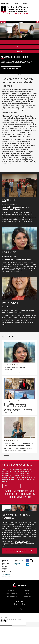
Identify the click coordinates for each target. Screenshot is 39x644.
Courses (19, 52)
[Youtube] (22, 604)
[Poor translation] (5, 621)
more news (7, 455)
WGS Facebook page (28, 561)
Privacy (27, 593)
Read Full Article (27, 221)
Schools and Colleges (12, 590)
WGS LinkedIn (28, 564)
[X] (17, 604)
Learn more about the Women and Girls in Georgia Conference (19, 551)
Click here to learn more (12, 486)
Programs (20, 47)
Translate (23, 3)
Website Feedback (12, 595)
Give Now (21, 22)
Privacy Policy (5, 573)
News (20, 42)
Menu (3, 22)
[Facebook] (15, 604)
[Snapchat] (20, 604)
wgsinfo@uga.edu (21, 542)
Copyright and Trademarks (12, 593)
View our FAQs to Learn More (11, 68)
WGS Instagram (31, 561)
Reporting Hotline (27, 597)
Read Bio (5, 324)
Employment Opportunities (27, 592)
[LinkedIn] (24, 604)
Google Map (17, 563)
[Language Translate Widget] (7, 3)
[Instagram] (19, 604)
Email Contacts (18, 565)
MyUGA (12, 592)
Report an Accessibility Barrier (27, 595)
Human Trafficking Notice (12, 597)
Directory (27, 590)
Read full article (15, 272)
